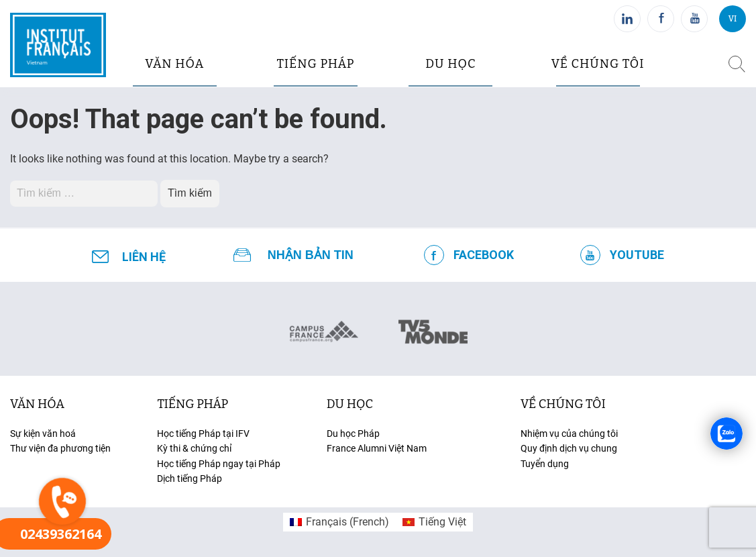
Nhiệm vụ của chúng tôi (569, 434)
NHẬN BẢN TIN (311, 255)
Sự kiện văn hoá (43, 434)
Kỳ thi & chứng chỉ (194, 448)
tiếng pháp (316, 64)
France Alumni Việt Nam (377, 448)
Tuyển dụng (545, 464)
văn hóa (174, 64)
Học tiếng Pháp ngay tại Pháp (219, 464)
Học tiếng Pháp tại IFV (203, 434)
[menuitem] (339, 522)
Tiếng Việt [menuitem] (442, 522)
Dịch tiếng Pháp (190, 478)
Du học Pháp (353, 434)
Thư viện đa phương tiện (60, 448)
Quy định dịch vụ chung (569, 448)
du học (450, 64)
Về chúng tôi (598, 64)
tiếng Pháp (193, 404)
